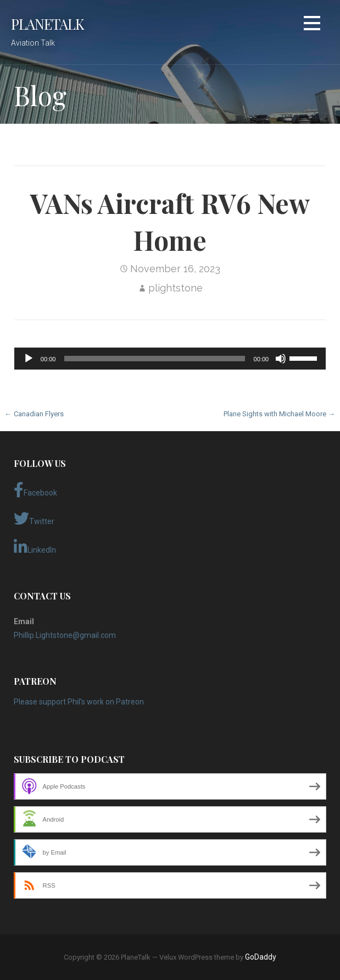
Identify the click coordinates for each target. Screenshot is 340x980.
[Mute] (281, 359)
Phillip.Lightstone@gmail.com (65, 635)
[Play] (29, 359)
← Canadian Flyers (34, 414)
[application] (170, 359)
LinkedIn (35, 547)
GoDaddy (261, 957)
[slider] (154, 359)
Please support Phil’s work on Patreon (79, 702)
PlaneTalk (48, 24)
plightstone (175, 288)
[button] (312, 25)
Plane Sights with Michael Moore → (279, 414)
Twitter (34, 519)
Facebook (35, 490)
